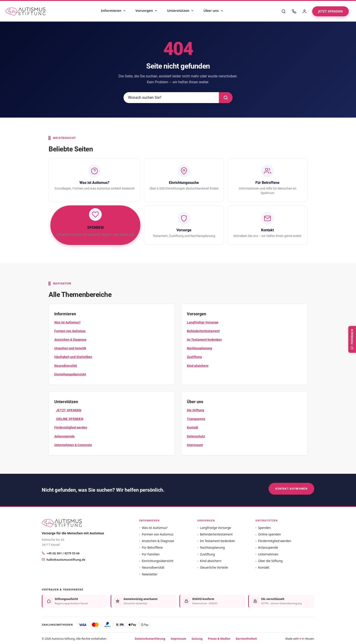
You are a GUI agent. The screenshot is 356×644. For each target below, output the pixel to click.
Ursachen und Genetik (70, 348)
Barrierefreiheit (246, 638)
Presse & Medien (219, 638)
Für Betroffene (152, 547)
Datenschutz (196, 436)
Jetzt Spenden (69, 410)
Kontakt (193, 427)
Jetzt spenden (330, 11)
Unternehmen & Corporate (73, 445)
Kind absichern (198, 366)
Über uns (213, 10)
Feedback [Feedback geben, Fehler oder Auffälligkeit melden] (352, 341)
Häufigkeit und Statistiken (73, 357)
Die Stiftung (195, 410)
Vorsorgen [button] (206, 520)
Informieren (114, 10)
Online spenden (70, 419)
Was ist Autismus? (67, 322)
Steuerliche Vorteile (214, 567)
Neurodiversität (66, 366)
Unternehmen (268, 553)
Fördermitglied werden (71, 427)
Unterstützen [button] (267, 520)
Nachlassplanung (199, 348)
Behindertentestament (203, 331)
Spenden (265, 527)
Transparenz (196, 419)
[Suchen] (226, 98)
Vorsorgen (147, 10)
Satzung (197, 638)
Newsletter (150, 573)
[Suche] (284, 11)
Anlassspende (64, 436)
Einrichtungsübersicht (70, 374)
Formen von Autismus (70, 331)
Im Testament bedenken (204, 340)
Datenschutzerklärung (150, 638)
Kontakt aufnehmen (291, 489)
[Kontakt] (294, 11)
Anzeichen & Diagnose (70, 340)
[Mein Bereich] (304, 11)
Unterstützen (181, 10)
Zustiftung (194, 357)
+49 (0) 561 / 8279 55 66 (61, 553)
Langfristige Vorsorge (203, 322)
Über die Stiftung (270, 560)
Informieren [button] (149, 520)
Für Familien (151, 553)
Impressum (195, 445)
